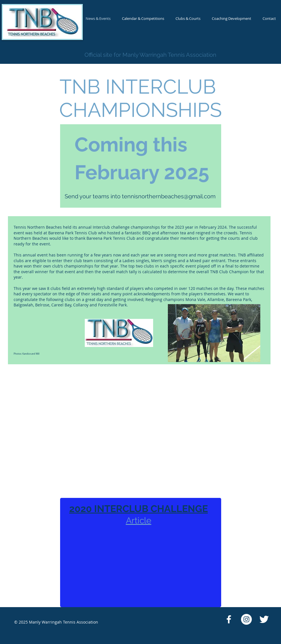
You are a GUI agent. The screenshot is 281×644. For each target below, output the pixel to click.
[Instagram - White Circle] (246, 619)
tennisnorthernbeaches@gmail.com (169, 196)
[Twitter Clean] (264, 619)
